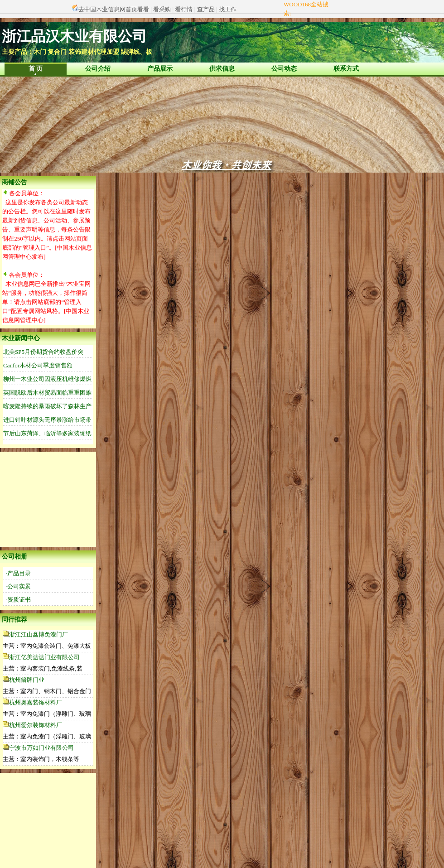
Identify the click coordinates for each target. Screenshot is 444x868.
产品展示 (160, 69)
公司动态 (284, 69)
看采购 (162, 9)
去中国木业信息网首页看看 (114, 9)
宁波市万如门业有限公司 (41, 748)
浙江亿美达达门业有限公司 (44, 657)
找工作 (228, 9)
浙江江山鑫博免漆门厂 (39, 634)
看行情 (184, 9)
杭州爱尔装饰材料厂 (36, 725)
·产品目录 (18, 573)
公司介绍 (98, 69)
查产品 (206, 9)
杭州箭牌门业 (27, 680)
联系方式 (346, 69)
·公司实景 (18, 586)
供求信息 (222, 69)
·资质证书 (18, 600)
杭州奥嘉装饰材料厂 (36, 702)
